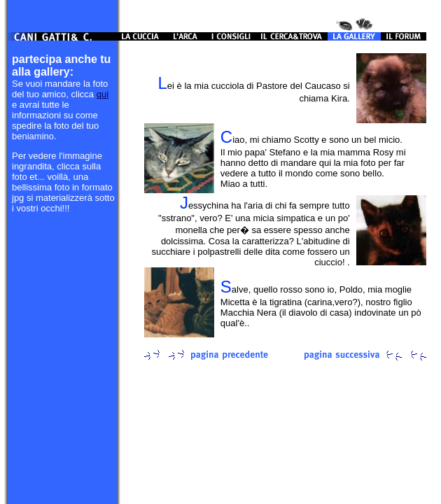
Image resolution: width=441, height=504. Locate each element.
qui (103, 94)
